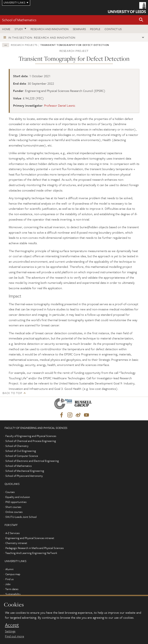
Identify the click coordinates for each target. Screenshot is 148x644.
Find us (9, 579)
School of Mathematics (19, 20)
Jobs (8, 584)
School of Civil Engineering (21, 451)
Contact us (113, 29)
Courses (10, 492)
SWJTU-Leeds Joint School (21, 517)
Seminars (79, 29)
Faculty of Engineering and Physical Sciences (31, 436)
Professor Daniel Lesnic (60, 105)
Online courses (14, 512)
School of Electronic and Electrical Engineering (32, 461)
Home (6, 29)
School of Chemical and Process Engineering (31, 441)
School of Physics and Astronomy (24, 476)
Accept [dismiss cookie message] (12, 625)
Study (19, 29)
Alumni (9, 569)
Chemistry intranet (16, 543)
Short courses (13, 507)
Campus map (13, 574)
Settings (10, 631)
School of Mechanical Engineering (25, 471)
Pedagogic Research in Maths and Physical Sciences (35, 548)
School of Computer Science (22, 456)
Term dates (12, 589)
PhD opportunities (16, 502)
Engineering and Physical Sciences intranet (30, 538)
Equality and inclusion (18, 497)
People (95, 29)
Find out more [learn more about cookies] (15, 636)
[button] (141, 20)
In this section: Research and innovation (42, 37)
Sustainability (13, 594)
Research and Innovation (50, 29)
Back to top (12, 393)
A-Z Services (12, 533)
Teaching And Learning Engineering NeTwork (31, 553)
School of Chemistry (17, 446)
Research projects (24, 45)
